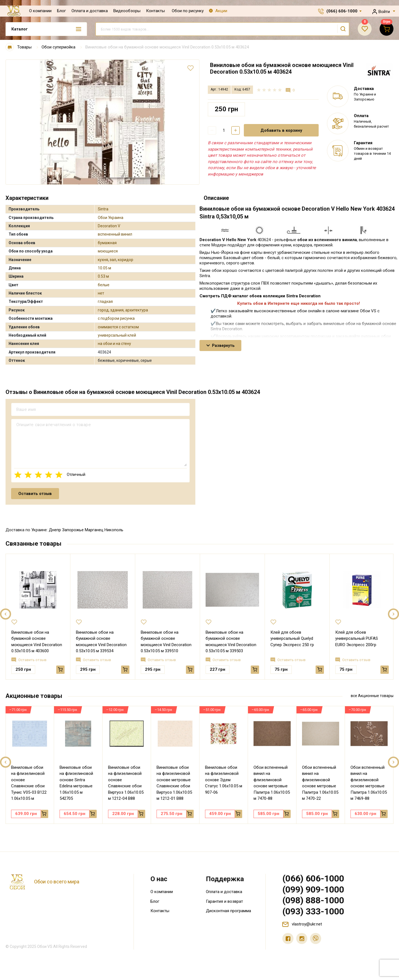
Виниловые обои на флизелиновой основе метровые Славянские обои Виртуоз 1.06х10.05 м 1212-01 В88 (174, 783)
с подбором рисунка (116, 318)
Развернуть (220, 345)
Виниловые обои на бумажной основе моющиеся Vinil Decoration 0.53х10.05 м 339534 (101, 642)
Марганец (94, 530)
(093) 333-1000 (313, 911)
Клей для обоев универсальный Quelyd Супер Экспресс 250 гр (292, 639)
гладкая (105, 301)
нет (101, 293)
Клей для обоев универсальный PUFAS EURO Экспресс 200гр (357, 639)
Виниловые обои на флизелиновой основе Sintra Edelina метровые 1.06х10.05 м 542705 (76, 783)
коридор (126, 260)
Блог (62, 11)
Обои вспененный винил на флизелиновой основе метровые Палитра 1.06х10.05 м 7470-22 (320, 783)
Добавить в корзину (281, 130)
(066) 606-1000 (342, 11)
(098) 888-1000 (313, 900)
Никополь (114, 530)
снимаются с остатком (118, 327)
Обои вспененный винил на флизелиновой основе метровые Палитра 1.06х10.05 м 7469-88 (369, 783)
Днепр (55, 530)
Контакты (155, 11)
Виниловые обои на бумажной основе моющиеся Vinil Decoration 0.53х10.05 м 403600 (37, 642)
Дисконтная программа (228, 911)
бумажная (107, 243)
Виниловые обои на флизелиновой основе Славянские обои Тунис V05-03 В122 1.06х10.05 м (29, 783)
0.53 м (103, 276)
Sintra (103, 209)
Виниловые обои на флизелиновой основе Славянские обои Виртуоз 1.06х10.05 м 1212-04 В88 (126, 783)
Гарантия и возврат (224, 901)
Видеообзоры (127, 11)
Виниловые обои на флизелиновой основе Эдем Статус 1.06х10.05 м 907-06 (224, 780)
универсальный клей (117, 335)
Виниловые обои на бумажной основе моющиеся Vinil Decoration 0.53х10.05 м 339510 (166, 642)
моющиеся (108, 251)
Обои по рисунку (188, 11)
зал (113, 260)
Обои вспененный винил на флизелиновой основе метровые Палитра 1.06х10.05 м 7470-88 (272, 783)
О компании (40, 11)
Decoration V (109, 226)
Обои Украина (111, 218)
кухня (103, 260)
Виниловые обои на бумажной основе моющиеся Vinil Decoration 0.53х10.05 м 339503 (231, 642)
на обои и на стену (114, 344)
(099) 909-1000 (313, 889)
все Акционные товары (372, 696)
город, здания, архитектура (123, 310)
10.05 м (104, 268)
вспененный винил (115, 234)
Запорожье (73, 530)
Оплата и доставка (90, 11)
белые (104, 285)
